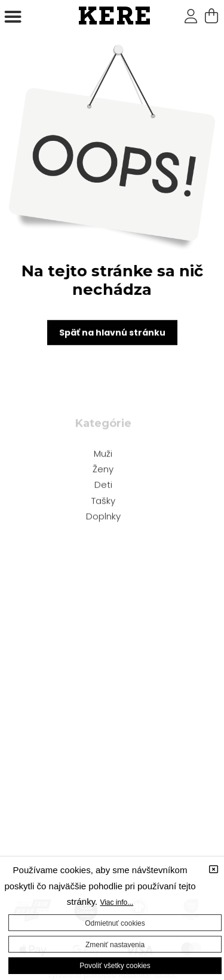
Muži (103, 454)
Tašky (103, 502)
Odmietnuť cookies (115, 923)
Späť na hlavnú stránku (112, 334)
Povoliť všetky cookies (115, 966)
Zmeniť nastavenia (115, 945)
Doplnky (103, 517)
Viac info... (116, 902)
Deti (103, 486)
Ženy (103, 470)
